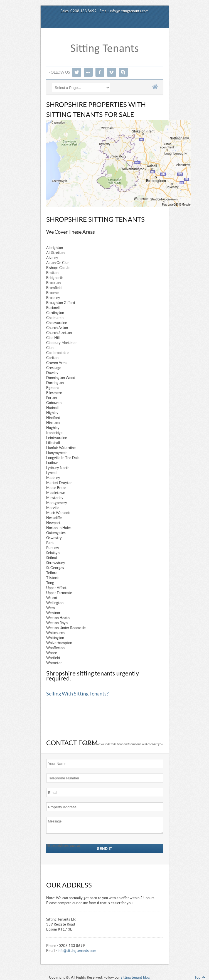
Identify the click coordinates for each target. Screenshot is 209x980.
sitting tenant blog (135, 977)
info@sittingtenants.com (129, 11)
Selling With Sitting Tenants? (77, 694)
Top (200, 977)
